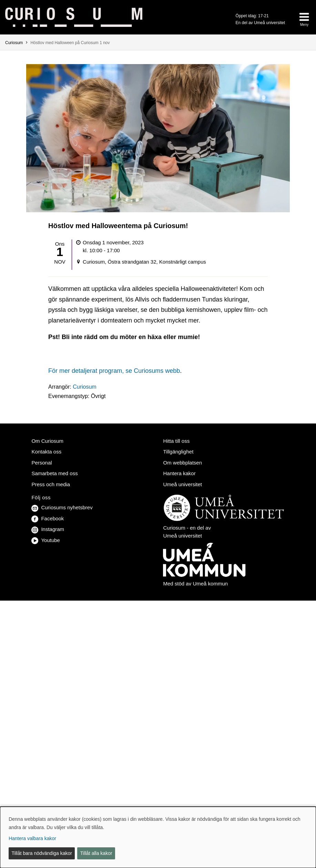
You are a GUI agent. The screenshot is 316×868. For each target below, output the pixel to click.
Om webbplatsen (182, 463)
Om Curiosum (47, 441)
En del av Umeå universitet (260, 23)
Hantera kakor (179, 473)
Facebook (48, 518)
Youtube (46, 540)
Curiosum (14, 43)
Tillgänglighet (178, 452)
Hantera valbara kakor (32, 838)
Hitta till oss (176, 441)
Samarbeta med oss (54, 473)
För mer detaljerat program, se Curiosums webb (114, 371)
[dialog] (158, 837)
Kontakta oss (46, 452)
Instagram (48, 529)
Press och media (51, 484)
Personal (42, 463)
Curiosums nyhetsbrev (62, 507)
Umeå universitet (182, 484)
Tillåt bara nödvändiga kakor (42, 853)
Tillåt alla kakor (96, 853)
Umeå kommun (210, 584)
